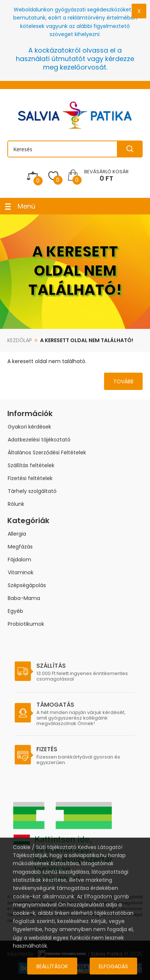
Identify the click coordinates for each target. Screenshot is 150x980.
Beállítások (52, 966)
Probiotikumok (26, 624)
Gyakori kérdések (29, 427)
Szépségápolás (27, 585)
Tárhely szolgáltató (32, 491)
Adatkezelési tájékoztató (39, 440)
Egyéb (15, 611)
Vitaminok (21, 572)
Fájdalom (19, 560)
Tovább (123, 381)
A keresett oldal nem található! (87, 340)
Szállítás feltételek (31, 465)
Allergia (17, 534)
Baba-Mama (24, 598)
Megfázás (20, 547)
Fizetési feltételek (30, 478)
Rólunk (16, 504)
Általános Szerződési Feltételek (47, 452)
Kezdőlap (20, 340)
